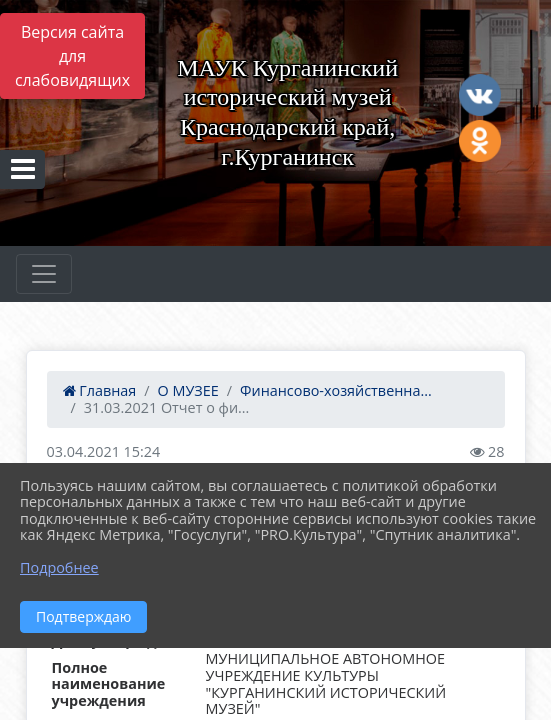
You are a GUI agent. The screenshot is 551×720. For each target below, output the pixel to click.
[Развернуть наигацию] (44, 274)
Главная (100, 390)
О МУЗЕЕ (188, 390)
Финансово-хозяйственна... (336, 390)
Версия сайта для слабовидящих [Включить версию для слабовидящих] (72, 56)
